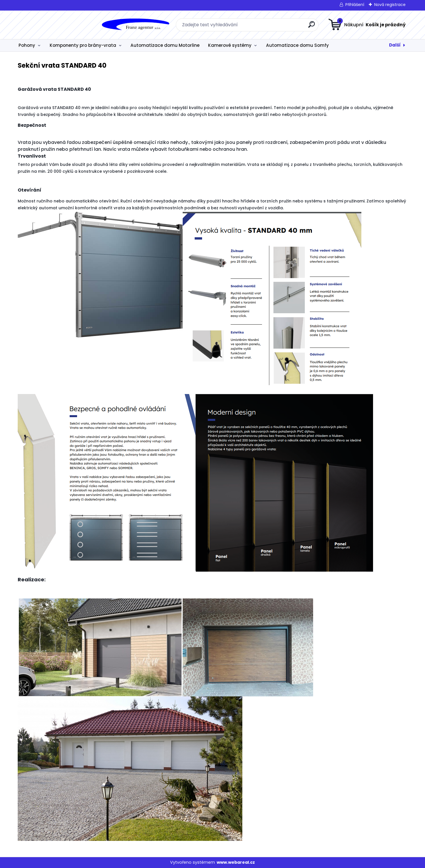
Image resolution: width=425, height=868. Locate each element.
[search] (269, 27)
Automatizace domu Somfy (297, 45)
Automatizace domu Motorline (165, 45)
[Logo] (50, 25)
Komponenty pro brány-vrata (83, 45)
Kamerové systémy (230, 45)
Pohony (27, 45)
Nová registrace (390, 5)
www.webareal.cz (236, 862)
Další (395, 45)
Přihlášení (355, 5)
